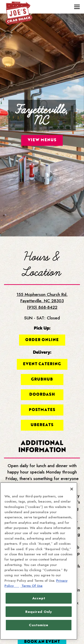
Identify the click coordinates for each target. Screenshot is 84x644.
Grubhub (42, 357)
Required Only (39, 612)
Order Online (42, 317)
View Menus (42, 129)
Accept (39, 598)
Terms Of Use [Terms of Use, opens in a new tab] (31, 586)
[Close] (72, 489)
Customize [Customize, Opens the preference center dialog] (39, 625)
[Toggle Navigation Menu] (77, 7)
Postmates (42, 387)
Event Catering (42, 342)
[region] (39, 561)
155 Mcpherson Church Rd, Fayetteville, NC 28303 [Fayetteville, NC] (42, 276)
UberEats (42, 403)
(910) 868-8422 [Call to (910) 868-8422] (42, 285)
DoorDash (42, 372)
